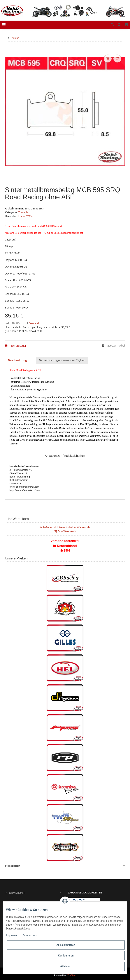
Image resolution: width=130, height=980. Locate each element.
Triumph (23, 212)
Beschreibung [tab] (17, 360)
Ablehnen (66, 966)
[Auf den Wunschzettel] (117, 59)
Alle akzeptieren (66, 945)
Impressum (13, 935)
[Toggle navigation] (4, 25)
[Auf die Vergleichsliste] (108, 59)
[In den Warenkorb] (8, 50)
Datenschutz (30, 935)
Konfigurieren (66, 956)
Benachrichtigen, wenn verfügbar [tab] (62, 360)
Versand (34, 323)
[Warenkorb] (126, 25)
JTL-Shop (71, 975)
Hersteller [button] (13, 866)
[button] (112, 25)
